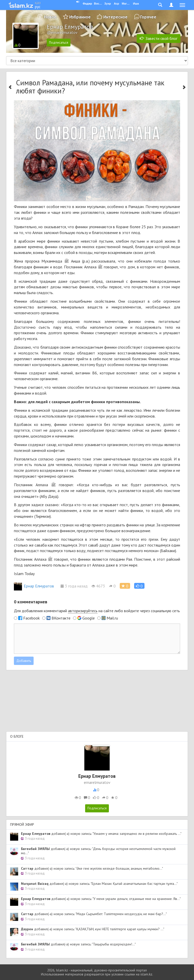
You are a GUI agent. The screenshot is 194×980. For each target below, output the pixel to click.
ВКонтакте (61, 618)
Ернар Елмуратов (34, 586)
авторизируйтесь (83, 611)
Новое (50, 17)
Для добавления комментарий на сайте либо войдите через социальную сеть (97, 611)
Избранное (80, 17)
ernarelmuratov (97, 782)
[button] (139, 586)
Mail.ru (112, 618)
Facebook (31, 618)
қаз (38, 3)
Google (89, 618)
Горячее (148, 17)
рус (38, 7)
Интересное (115, 17)
